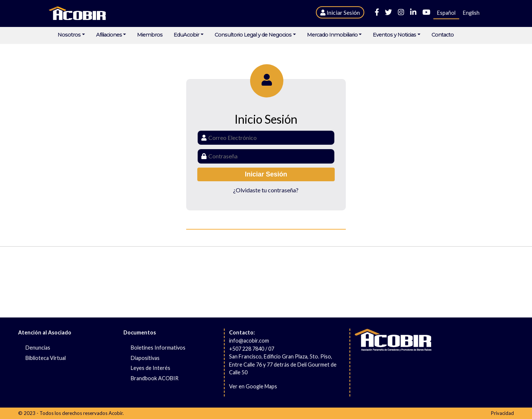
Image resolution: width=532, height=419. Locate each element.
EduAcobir (186, 35)
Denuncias (38, 348)
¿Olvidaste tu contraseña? (266, 190)
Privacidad (502, 413)
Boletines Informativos (158, 348)
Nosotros (69, 35)
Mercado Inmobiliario (332, 35)
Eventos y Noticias (394, 35)
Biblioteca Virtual (46, 358)
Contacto (443, 35)
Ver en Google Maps (253, 386)
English (471, 13)
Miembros (150, 35)
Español (446, 13)
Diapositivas (145, 358)
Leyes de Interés (151, 368)
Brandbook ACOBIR (155, 378)
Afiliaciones (109, 35)
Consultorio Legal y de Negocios (253, 35)
